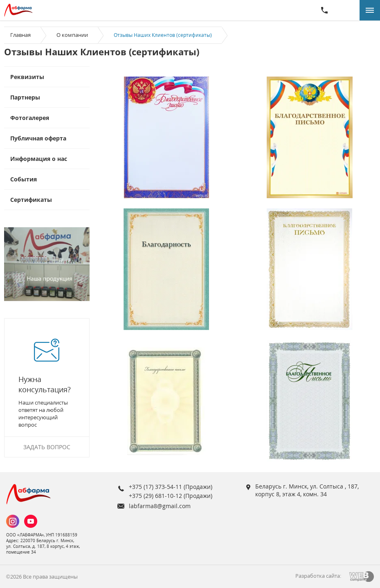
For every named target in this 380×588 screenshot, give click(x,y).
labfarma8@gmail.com (160, 506)
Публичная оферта (38, 138)
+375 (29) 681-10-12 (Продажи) (171, 496)
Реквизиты (27, 77)
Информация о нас (39, 159)
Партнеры (25, 97)
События (24, 179)
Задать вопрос (47, 447)
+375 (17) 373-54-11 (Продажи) (171, 487)
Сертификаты (31, 200)
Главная (20, 35)
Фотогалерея (30, 118)
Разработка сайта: (318, 576)
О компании (72, 35)
